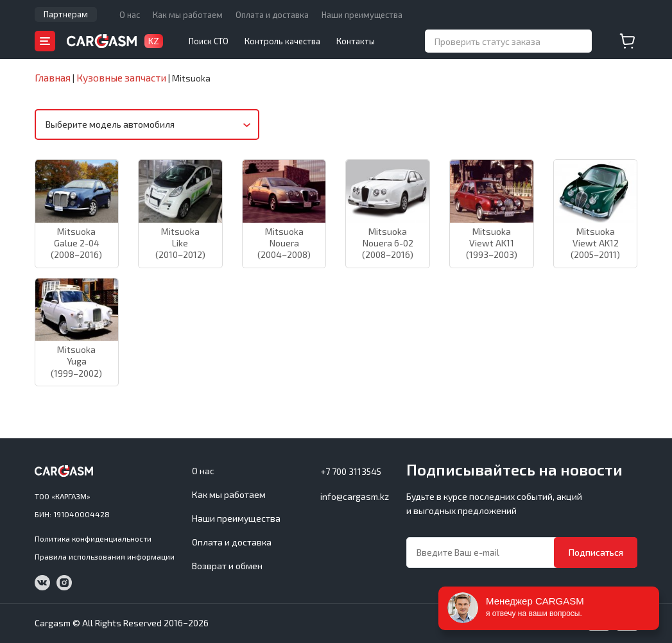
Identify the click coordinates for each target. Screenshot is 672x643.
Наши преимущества (362, 15)
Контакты (356, 41)
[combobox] (147, 125)
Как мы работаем (188, 15)
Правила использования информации (105, 556)
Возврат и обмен (227, 566)
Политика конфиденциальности (93, 538)
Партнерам (66, 14)
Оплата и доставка (272, 15)
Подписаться (596, 552)
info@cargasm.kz (355, 496)
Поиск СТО (209, 41)
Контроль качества (282, 41)
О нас (130, 15)
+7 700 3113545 (351, 471)
